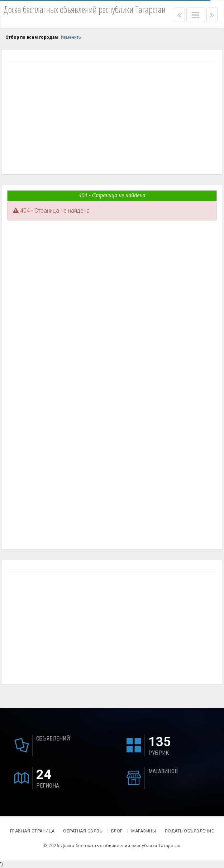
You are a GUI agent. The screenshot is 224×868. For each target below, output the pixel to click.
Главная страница (33, 831)
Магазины (144, 831)
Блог (117, 831)
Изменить (71, 37)
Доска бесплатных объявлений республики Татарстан (121, 846)
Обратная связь (83, 831)
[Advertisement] (112, 119)
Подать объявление (190, 831)
